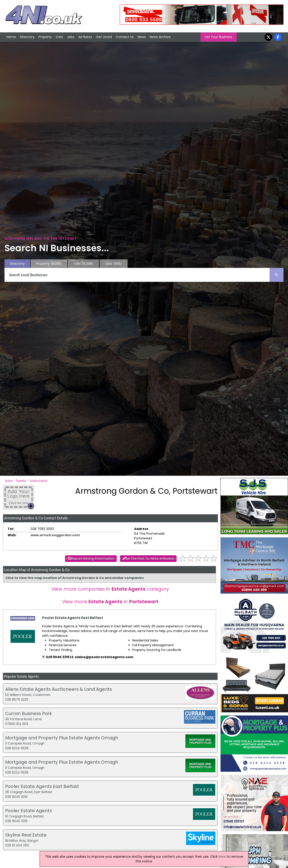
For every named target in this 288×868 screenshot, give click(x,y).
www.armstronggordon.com (55, 535)
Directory (27, 37)
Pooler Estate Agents (28, 811)
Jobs (71, 37)
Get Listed (104, 37)
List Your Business (219, 37)
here (222, 857)
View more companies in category (110, 589)
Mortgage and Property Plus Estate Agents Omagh (62, 738)
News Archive (160, 37)
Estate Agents (39, 480)
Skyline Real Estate (26, 835)
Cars (59, 37)
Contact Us (125, 37)
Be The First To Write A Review (150, 558)
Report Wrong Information (93, 558)
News (142, 37)
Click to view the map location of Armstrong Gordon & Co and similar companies (75, 578)
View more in (110, 602)
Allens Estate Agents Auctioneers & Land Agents (58, 689)
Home (11, 37)
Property (45, 37)
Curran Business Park (29, 713)
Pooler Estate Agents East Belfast (73, 618)
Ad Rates (85, 37)
